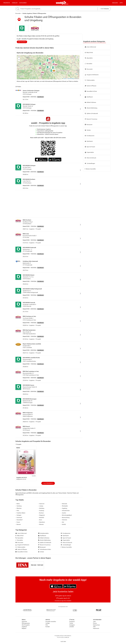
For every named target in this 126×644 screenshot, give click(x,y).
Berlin (67, 4)
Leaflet (64, 79)
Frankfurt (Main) (20, 513)
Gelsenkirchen (65, 511)
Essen (18, 522)
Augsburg (64, 508)
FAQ (47, 625)
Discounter (89, 69)
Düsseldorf (19, 520)
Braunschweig (65, 518)
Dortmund (19, 518)
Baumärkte (89, 58)
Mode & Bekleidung (91, 108)
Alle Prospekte (48, 483)
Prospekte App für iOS (63, 598)
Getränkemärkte (43, 533)
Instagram (72, 625)
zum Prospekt (22, 42)
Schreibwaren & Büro (45, 549)
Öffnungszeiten (26, 623)
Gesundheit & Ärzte (91, 91)
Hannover (41, 504)
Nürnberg (41, 508)
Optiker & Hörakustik (91, 113)
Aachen (63, 513)
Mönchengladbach (66, 515)
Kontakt (48, 627)
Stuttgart (18, 515)
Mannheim (42, 522)
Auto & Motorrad (90, 47)
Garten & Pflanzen (91, 86)
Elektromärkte (90, 80)
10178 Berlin (104, 9)
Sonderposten (90, 136)
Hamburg (18, 506)
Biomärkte (88, 64)
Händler (15, 3)
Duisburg (41, 511)
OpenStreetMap (71, 79)
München (18, 508)
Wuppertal (41, 515)
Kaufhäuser (89, 97)
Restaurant (89, 125)
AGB (94, 627)
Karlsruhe (64, 504)
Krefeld (63, 524)
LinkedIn (72, 627)
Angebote (24, 627)
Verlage (48, 623)
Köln (17, 511)
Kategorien (23, 3)
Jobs (94, 622)
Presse (95, 623)
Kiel (62, 522)
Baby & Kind (89, 53)
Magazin (115, 3)
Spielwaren (89, 141)
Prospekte (7, 3)
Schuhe (88, 130)
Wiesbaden (64, 506)
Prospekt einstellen (51, 622)
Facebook (72, 622)
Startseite (24, 622)
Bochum (41, 513)
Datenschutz (96, 625)
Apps (121, 3)
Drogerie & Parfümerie (92, 75)
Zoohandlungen (90, 163)
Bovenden (18, 13)
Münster (41, 524)
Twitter (71, 623)
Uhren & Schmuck (90, 158)
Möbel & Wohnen (90, 102)
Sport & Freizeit (90, 147)
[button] (77, 57)
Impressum (96, 628)
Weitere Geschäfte (90, 169)
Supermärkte (89, 152)
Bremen (18, 524)
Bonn (40, 520)
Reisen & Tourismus (91, 119)
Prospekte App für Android (63, 596)
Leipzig (41, 506)
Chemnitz (64, 520)
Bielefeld (41, 518)
